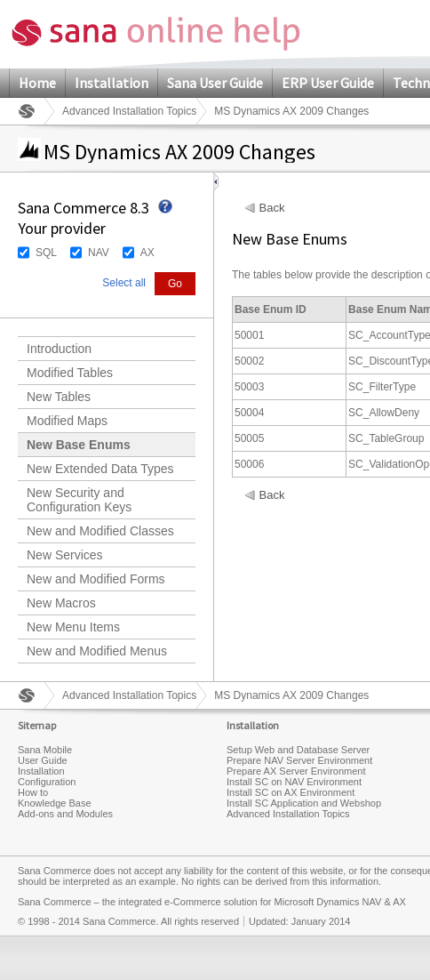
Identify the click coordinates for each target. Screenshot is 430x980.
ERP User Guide (328, 83)
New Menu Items (73, 627)
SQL (46, 253)
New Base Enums (79, 445)
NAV (99, 253)
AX (147, 253)
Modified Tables (70, 373)
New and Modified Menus (97, 651)
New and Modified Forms (96, 579)
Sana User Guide (215, 83)
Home (37, 83)
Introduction (59, 349)
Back (272, 208)
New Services (65, 555)
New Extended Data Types (100, 469)
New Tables (59, 397)
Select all (124, 283)
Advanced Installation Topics (129, 111)
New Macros (61, 603)
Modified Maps (67, 421)
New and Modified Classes (100, 531)
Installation (111, 83)
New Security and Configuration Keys (79, 500)
